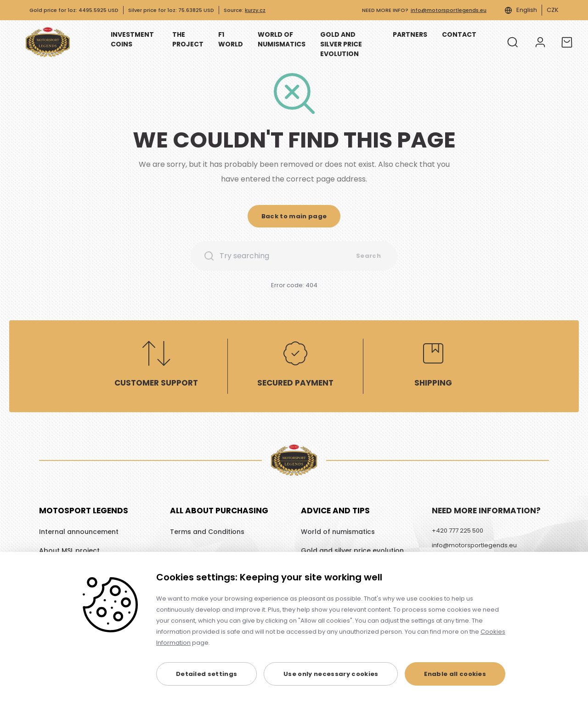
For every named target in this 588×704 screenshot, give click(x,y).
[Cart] (567, 42)
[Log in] (540, 42)
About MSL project (69, 551)
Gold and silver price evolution (352, 551)
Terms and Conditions (207, 532)
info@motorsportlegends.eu (449, 10)
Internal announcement (79, 532)
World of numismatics (338, 532)
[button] (294, 216)
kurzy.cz (255, 10)
